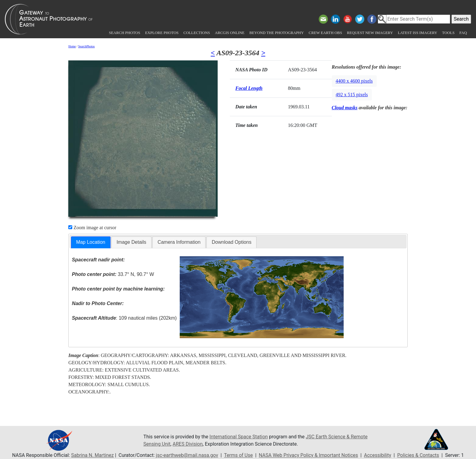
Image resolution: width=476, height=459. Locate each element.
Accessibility (378, 455)
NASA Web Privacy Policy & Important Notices (309, 455)
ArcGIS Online (230, 33)
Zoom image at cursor (92, 228)
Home (72, 46)
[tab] (91, 242)
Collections (197, 33)
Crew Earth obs (325, 33)
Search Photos (125, 33)
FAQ (463, 33)
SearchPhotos (87, 46)
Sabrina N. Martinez (92, 455)
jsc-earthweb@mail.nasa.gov (187, 455)
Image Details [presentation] (131, 242)
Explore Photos (162, 33)
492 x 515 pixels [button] (352, 95)
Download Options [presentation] (231, 242)
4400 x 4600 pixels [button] (354, 81)
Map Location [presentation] (91, 242)
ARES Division (188, 444)
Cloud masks (345, 108)
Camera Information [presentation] (179, 242)
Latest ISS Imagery (417, 33)
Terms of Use (238, 455)
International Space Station (239, 437)
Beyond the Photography (276, 33)
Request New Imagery (370, 33)
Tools (448, 33)
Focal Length (249, 88)
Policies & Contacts (418, 455)
